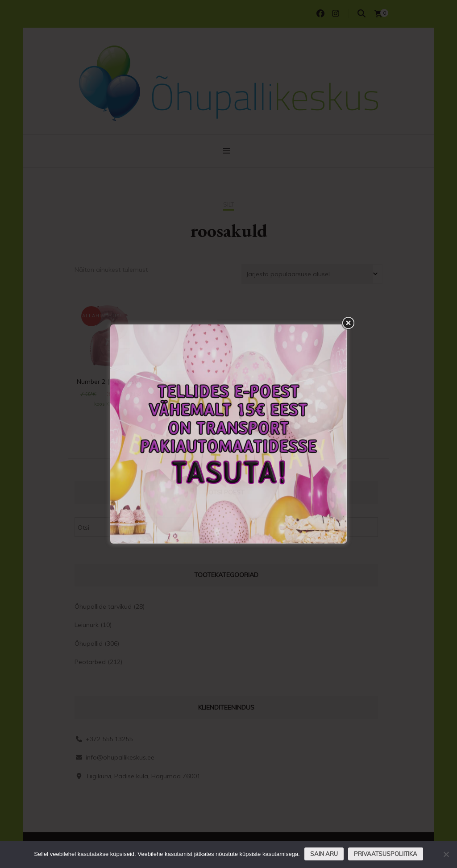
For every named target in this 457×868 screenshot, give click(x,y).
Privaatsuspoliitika (386, 854)
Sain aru (324, 854)
